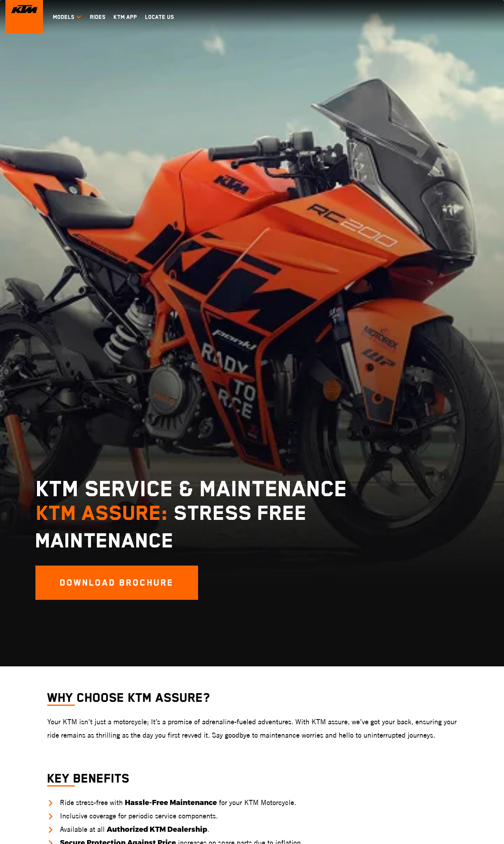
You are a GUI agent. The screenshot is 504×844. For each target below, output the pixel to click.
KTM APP (125, 17)
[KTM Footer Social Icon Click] (397, 575)
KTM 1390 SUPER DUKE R (41, 634)
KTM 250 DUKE (29, 681)
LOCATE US (159, 17)
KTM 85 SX (207, 658)
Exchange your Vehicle (463, 658)
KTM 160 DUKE (29, 705)
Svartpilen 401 (393, 634)
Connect (452, 617)
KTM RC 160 (86, 669)
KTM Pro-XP (26, 781)
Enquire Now (452, 681)
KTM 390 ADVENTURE (147, 689)
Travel (145, 617)
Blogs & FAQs (94, 764)
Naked (22, 617)
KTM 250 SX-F (210, 646)
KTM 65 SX (207, 669)
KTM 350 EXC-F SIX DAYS (272, 635)
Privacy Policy (120, 835)
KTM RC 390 (87, 646)
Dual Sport (334, 617)
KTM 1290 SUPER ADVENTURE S (153, 635)
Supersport (92, 617)
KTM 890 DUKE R (31, 646)
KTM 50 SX (207, 681)
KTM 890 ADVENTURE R (150, 653)
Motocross (213, 617)
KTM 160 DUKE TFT (33, 717)
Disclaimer (79, 835)
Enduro (267, 617)
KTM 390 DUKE (29, 669)
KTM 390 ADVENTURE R (150, 742)
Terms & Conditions (31, 835)
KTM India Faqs (90, 793)
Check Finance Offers (462, 669)
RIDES (98, 17)
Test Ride (448, 646)
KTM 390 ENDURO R (338, 634)
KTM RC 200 (87, 658)
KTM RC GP (85, 634)
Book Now (448, 634)
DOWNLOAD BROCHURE (252, 508)
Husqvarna (395, 617)
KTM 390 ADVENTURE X (149, 706)
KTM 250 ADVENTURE (147, 671)
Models (67, 17)
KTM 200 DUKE (29, 693)
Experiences (33, 764)
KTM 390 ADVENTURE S (150, 724)
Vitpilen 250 (390, 646)
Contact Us (450, 693)
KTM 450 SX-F (210, 634)
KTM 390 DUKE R (31, 658)
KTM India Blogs (91, 781)
